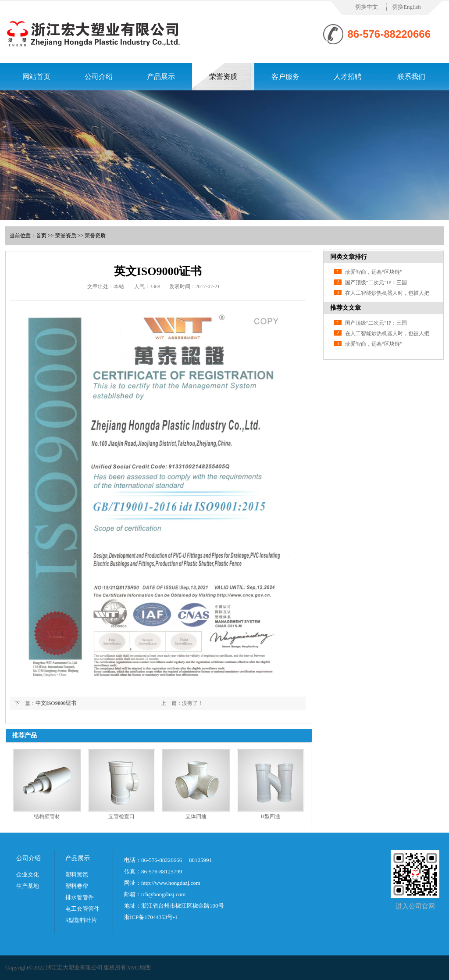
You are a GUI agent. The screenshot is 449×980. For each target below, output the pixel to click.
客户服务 (285, 77)
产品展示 (161, 77)
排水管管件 (80, 897)
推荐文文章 (346, 308)
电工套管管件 (82, 909)
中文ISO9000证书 (56, 703)
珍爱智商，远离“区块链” (374, 272)
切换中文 (367, 7)
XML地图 (139, 967)
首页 (41, 236)
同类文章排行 (349, 257)
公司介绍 (99, 77)
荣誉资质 (223, 77)
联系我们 (411, 77)
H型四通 (271, 816)
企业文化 (28, 874)
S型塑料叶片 (81, 920)
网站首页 (36, 77)
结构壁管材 (47, 816)
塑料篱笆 (77, 874)
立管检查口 (121, 816)
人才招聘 (348, 77)
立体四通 (196, 816)
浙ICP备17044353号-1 (151, 917)
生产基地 (28, 886)
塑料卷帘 (77, 886)
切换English (406, 7)
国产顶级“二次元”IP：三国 (376, 283)
